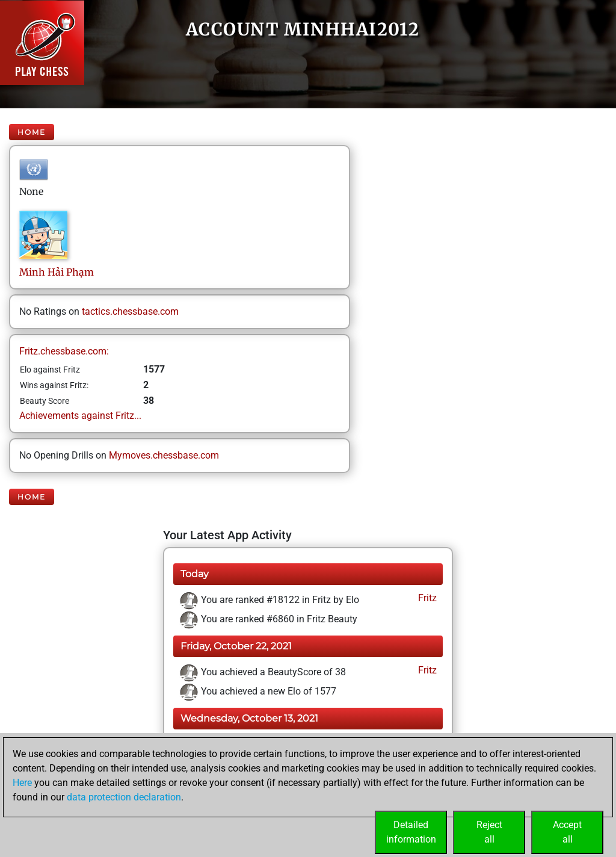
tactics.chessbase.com (130, 311)
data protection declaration (124, 797)
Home (32, 132)
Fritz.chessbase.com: (64, 351)
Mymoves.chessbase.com (164, 455)
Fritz (426, 598)
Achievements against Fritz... (80, 416)
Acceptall (567, 832)
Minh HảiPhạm (57, 272)
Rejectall (489, 832)
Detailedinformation (411, 832)
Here (22, 783)
